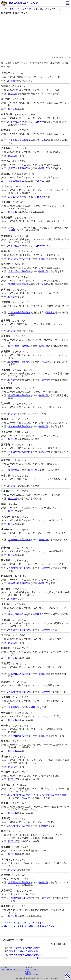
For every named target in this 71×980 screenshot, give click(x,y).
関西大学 (13, 81)
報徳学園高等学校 (17, 614)
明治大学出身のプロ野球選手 (23, 951)
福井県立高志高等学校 (19, 583)
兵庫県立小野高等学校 (19, 883)
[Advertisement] (35, 37)
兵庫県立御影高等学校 (19, 736)
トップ (4, 9)
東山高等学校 (15, 707)
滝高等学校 (14, 470)
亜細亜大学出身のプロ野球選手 (25, 948)
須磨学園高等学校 (17, 181)
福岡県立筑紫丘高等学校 (20, 568)
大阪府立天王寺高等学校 (20, 630)
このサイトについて (32, 970)
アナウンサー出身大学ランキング (24, 9)
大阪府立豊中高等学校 (19, 427)
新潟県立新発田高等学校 (20, 362)
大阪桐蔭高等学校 (17, 246)
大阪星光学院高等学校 (19, 452)
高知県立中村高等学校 (19, 540)
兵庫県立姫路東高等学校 (20, 692)
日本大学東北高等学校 (19, 271)
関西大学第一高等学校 (19, 259)
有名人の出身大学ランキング (23, 3)
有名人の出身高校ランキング (12, 970)
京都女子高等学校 (17, 197)
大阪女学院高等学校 (18, 140)
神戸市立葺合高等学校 (19, 313)
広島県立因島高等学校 (19, 826)
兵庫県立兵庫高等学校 (19, 168)
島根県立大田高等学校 (19, 674)
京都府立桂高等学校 (18, 284)
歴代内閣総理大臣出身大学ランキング (28, 955)
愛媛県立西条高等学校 (19, 395)
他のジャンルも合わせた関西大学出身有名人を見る (30, 926)
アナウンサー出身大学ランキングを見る (24, 923)
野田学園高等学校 (17, 122)
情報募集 (28, 972)
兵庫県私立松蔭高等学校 (20, 898)
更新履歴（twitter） (32, 974)
